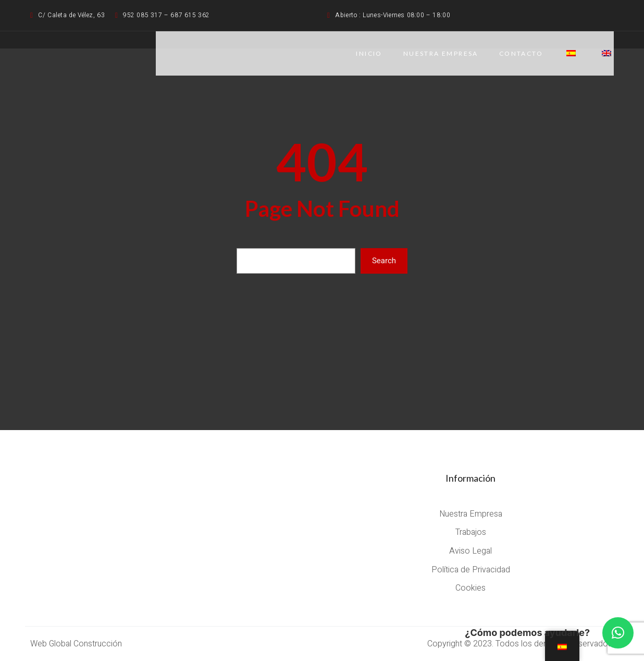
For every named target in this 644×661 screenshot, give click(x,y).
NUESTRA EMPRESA (441, 53)
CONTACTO (521, 53)
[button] (618, 633)
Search (384, 261)
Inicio (369, 53)
